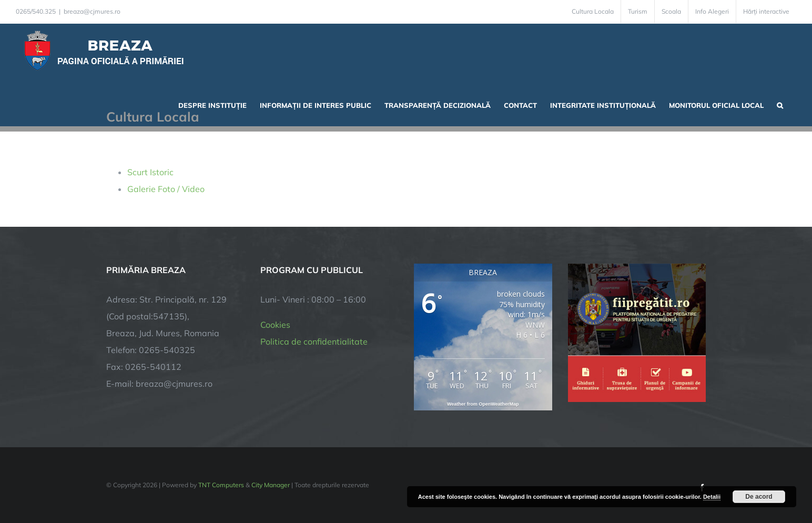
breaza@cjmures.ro (92, 11)
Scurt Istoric (150, 172)
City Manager (271, 485)
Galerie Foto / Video (166, 189)
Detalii (712, 497)
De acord (759, 497)
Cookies (275, 325)
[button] (780, 104)
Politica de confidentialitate (314, 341)
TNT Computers (221, 485)
